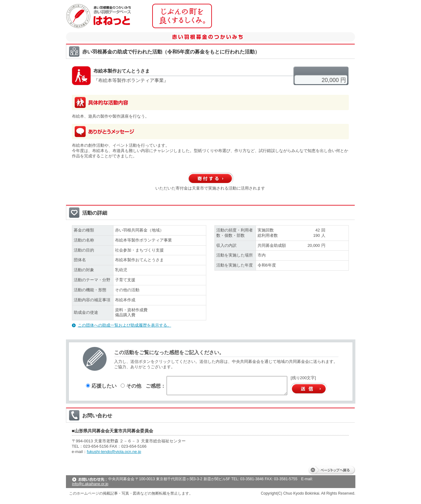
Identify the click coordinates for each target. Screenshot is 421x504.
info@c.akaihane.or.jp (90, 484)
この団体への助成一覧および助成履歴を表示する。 (125, 325)
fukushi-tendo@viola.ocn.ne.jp (114, 452)
